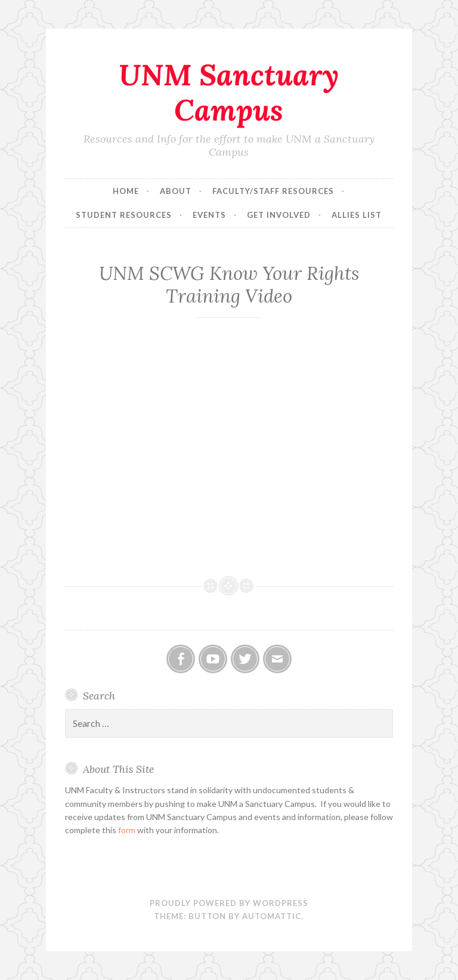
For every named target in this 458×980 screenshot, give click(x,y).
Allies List (357, 215)
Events (209, 215)
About (176, 191)
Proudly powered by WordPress (229, 903)
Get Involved (279, 215)
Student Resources (124, 215)
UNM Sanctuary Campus (229, 92)
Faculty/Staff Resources (273, 191)
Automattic (272, 916)
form (127, 830)
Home (126, 191)
